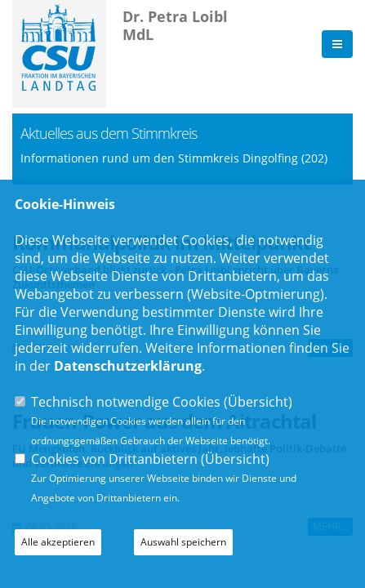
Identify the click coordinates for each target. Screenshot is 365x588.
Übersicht (258, 402)
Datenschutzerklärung (128, 366)
